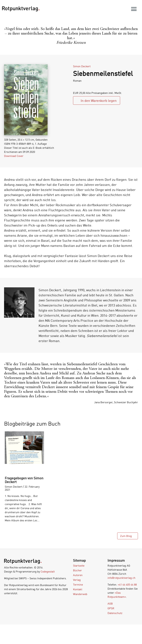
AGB (110, 604)
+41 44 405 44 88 (127, 585)
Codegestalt (48, 571)
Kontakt (78, 589)
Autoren (78, 575)
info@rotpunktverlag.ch (121, 578)
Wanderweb (80, 594)
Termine (78, 585)
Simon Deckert (82, 66)
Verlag (77, 580)
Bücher (77, 570)
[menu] (134, 10)
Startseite (79, 566)
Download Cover (14, 156)
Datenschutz (115, 613)
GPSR (111, 608)
